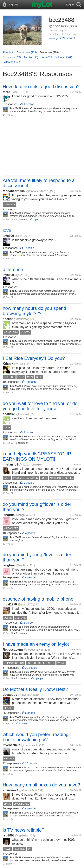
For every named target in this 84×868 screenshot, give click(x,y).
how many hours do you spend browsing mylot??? (34, 311)
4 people (30, 533)
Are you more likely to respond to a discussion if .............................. (39, 183)
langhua (9, 515)
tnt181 (7, 92)
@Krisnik (19, 364)
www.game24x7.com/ (62, 38)
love (7, 230)
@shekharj (23, 319)
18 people (31, 763)
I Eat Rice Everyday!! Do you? (34, 358)
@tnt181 (18, 92)
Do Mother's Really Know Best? (35, 689)
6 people (30, 713)
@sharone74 (27, 790)
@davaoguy (25, 695)
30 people (31, 668)
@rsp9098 (21, 835)
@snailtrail (23, 414)
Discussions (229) (27, 52)
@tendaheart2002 (37, 191)
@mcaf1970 (25, 604)
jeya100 (8, 236)
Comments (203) (12, 57)
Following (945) (11, 62)
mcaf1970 (10, 604)
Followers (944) (63, 57)
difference (13, 269)
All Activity (8, 52)
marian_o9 (10, 464)
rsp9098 (9, 835)
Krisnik (8, 364)
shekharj (9, 319)
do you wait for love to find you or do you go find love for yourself (40, 406)
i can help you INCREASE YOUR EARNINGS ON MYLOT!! (37, 456)
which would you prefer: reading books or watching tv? (36, 737)
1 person (29, 104)
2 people (29, 248)
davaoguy (10, 695)
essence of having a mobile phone (38, 599)
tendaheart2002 (14, 191)
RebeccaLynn (13, 650)
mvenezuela (12, 745)
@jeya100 (21, 236)
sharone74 (10, 790)
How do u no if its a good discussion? (41, 87)
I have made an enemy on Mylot (36, 644)
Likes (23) (46, 57)
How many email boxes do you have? (41, 785)
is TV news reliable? (23, 830)
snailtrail (9, 414)
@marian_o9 (27, 465)
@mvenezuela (30, 745)
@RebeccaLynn (33, 650)
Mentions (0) (31, 57)
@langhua (22, 515)
